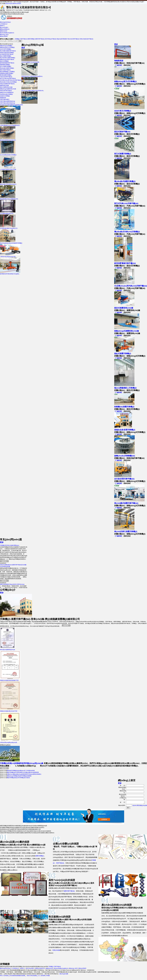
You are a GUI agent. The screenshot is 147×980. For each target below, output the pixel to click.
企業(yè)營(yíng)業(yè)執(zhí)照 (10, 742)
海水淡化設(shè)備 (28, 967)
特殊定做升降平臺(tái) (6, 91)
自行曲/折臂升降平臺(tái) (7, 54)
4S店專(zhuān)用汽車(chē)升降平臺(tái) (11, 80)
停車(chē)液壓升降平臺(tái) (7, 84)
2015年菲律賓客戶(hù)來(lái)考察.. (31, 61)
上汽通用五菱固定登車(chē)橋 (8, 169)
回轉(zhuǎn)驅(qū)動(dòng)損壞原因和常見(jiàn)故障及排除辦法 (24, 774)
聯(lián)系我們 (17, 3)
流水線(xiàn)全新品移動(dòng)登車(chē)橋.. (19, 104)
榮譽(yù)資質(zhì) (5, 29)
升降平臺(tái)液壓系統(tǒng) (7, 101)
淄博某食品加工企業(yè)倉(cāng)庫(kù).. (32, 76)
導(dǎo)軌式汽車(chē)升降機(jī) (8, 82)
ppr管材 (46, 967)
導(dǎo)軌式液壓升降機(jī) (7, 68)
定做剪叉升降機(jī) (5, 96)
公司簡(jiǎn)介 (4, 24)
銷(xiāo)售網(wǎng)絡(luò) (7, 33)
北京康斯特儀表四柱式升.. (8, 213)
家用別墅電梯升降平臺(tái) (7, 63)
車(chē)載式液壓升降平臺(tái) (8, 51)
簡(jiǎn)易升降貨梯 (62, 39)
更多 (116, 44)
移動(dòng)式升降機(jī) (6, 46)
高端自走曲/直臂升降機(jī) (7, 53)
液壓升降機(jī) (31, 39)
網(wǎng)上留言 (4, 35)
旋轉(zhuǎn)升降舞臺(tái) (7, 92)
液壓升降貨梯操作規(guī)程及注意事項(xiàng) (12, 584)
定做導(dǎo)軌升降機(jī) (6, 94)
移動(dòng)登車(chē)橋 (6, 967)
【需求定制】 (127, 65)
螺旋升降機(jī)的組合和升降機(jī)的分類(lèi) (18, 778)
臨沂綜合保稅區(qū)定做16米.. (8, 139)
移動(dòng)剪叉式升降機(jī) (7, 47)
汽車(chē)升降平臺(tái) (73, 39)
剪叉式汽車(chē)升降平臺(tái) (8, 78)
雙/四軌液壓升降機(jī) (6, 75)
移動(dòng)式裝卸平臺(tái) (7, 59)
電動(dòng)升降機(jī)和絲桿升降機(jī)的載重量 (19, 776)
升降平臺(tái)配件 (5, 99)
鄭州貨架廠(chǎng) (38, 967)
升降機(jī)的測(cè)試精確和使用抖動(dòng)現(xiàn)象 (22, 763)
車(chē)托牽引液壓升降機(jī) (8, 58)
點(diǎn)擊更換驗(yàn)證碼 (140, 806)
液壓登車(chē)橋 (4, 85)
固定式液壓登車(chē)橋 (6, 87)
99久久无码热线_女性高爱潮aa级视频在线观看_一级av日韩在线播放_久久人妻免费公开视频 (25, 976)
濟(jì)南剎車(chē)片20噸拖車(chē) (9, 198)
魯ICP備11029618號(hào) (51, 974)
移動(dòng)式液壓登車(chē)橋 (8, 89)
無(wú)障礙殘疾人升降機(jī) (7, 72)
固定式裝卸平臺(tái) (5, 70)
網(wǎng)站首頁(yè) (5, 22)
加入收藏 (2, 3)
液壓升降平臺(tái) (40, 39)
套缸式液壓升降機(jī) (6, 56)
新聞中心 (2, 26)
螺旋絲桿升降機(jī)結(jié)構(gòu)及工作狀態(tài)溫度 (21, 771)
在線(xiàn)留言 (9, 3)
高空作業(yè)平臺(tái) (51, 39)
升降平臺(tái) (24, 39)
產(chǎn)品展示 (4, 28)
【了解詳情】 (118, 65)
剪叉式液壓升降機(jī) (6, 66)
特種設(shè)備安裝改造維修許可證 (10, 680)
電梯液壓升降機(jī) (5, 65)
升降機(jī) (17, 39)
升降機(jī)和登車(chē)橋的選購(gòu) (10, 545)
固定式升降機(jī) (4, 61)
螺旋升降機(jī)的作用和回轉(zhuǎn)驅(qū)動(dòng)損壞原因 (23, 772)
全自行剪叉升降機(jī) (6, 49)
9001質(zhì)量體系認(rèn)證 (8, 649)
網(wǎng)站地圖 (64, 974)
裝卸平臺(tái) (90, 39)
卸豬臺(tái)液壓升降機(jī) (7, 73)
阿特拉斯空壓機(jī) (18, 967)
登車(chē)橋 (83, 39)
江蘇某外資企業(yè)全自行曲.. (10, 256)
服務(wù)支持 (4, 31)
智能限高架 (3, 98)
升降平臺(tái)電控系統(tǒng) (7, 103)
